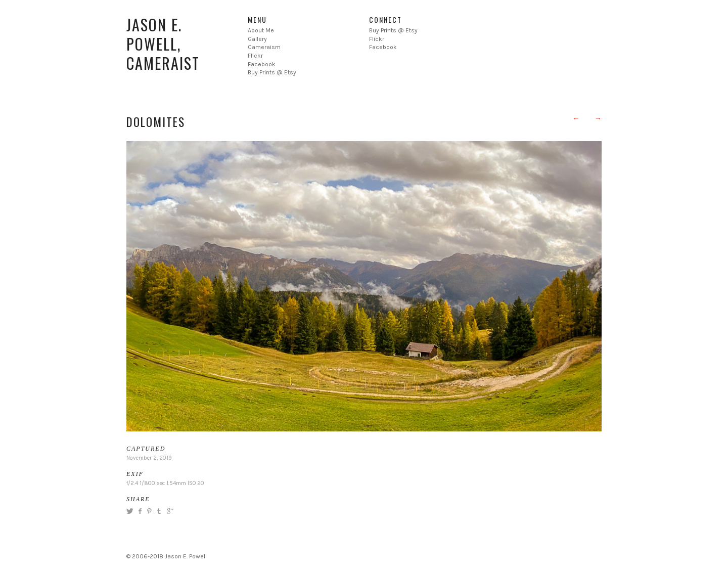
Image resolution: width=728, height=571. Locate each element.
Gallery (257, 39)
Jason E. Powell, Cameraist (163, 44)
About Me (261, 30)
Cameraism (264, 47)
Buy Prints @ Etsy (272, 72)
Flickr (255, 56)
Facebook (262, 64)
